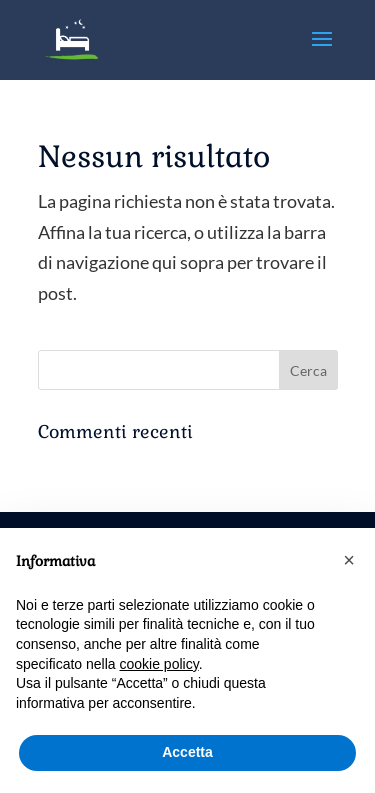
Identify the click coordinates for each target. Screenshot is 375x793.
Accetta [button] (187, 752)
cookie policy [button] (159, 664)
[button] (349, 560)
